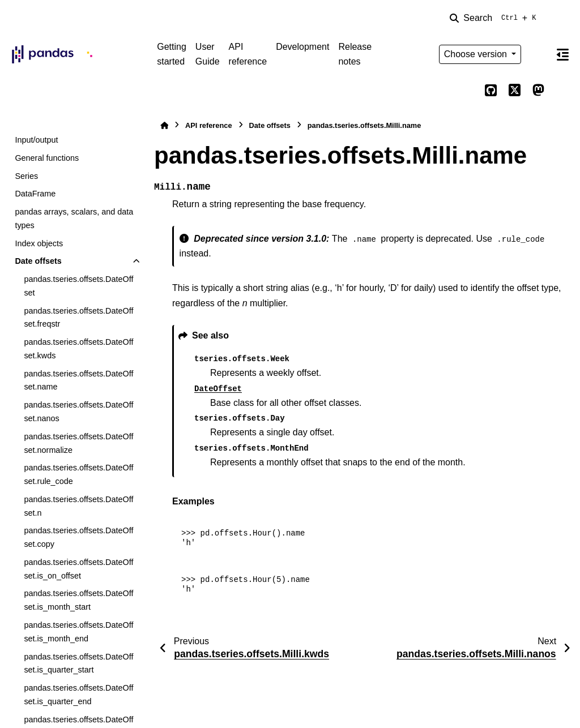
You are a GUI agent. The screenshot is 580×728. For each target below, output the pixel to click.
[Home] (164, 125)
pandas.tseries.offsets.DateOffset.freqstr (78, 318)
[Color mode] (538, 54)
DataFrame (35, 194)
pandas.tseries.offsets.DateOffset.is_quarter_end (78, 695)
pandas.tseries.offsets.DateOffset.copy (78, 537)
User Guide (208, 54)
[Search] (495, 18)
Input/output (36, 140)
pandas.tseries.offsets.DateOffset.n (78, 506)
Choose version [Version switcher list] (477, 54)
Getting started (172, 54)
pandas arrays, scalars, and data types (74, 219)
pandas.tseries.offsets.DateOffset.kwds (78, 349)
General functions (47, 158)
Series (26, 176)
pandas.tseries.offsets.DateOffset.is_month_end (78, 632)
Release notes (355, 54)
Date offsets (38, 261)
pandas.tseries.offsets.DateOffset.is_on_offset (78, 569)
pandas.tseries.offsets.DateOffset (78, 286)
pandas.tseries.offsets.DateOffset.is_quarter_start (78, 663)
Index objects (39, 243)
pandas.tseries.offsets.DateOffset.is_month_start (78, 600)
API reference (248, 54)
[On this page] (562, 54)
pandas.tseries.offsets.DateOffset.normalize (78, 443)
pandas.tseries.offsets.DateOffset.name (78, 380)
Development (302, 47)
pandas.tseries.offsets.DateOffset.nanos (78, 412)
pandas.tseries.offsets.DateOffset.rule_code (78, 474)
